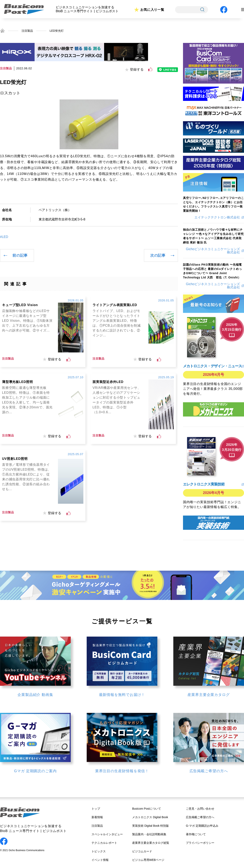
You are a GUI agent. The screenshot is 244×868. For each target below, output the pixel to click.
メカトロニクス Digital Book (150, 817)
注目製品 (27, 31)
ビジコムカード (142, 851)
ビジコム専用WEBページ (148, 860)
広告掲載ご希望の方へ (200, 817)
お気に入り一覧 (152, 10)
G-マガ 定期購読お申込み (202, 826)
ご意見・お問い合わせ (200, 809)
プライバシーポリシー (200, 843)
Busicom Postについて (147, 809)
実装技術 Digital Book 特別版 (150, 826)
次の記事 (158, 255)
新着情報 (97, 817)
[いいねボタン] (150, 69)
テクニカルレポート (104, 843)
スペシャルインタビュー (107, 834)
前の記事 (20, 255)
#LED (4, 237)
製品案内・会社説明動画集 (149, 834)
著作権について (196, 834)
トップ (96, 809)
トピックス (99, 851)
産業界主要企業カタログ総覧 (151, 843)
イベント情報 (100, 860)
